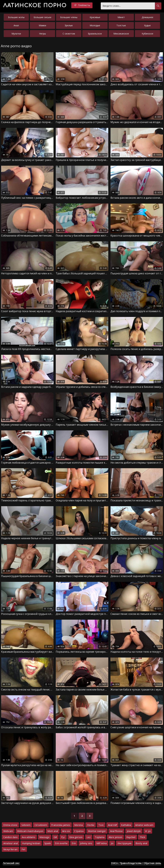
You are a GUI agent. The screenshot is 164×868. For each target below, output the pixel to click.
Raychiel (131, 837)
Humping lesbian (31, 843)
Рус (63, 837)
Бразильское (95, 34)
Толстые (121, 25)
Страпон (79, 831)
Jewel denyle (134, 831)
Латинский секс (11, 863)
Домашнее (148, 17)
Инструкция (124, 843)
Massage (44, 837)
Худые (147, 25)
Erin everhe (61, 843)
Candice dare (10, 837)
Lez (89, 837)
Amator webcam (144, 825)
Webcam (8, 831)
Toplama (100, 837)
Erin (74, 843)
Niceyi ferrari (10, 849)
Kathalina (126, 825)
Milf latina (102, 843)
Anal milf (112, 825)
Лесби (91, 825)
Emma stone (10, 825)
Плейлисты (82, 5)
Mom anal (53, 831)
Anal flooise (116, 831)
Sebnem (26, 825)
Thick (142, 837)
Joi (112, 843)
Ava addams (29, 837)
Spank (48, 843)
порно (35, 6)
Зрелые (69, 25)
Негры (42, 34)
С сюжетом (69, 34)
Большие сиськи (42, 17)
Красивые (95, 17)
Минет (121, 17)
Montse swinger (97, 831)
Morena (79, 825)
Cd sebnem (41, 825)
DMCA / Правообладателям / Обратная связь (136, 863)
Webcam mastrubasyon (30, 831)
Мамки (42, 25)
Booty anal (141, 843)
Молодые (95, 25)
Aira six (66, 831)
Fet (23, 849)
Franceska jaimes (61, 825)
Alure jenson (115, 837)
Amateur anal (11, 843)
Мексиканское (121, 34)
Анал (16, 25)
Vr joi (148, 831)
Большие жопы (16, 17)
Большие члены (69, 17)
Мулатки (16, 34)
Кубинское (148, 34)
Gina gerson (76, 837)
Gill (55, 837)
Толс (101, 825)
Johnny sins (86, 843)
